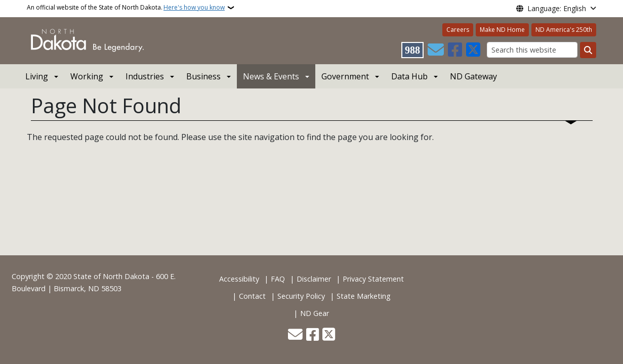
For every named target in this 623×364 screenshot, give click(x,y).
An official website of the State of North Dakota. (126, 8)
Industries (145, 76)
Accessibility (239, 279)
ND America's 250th (564, 30)
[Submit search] (588, 50)
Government (345, 76)
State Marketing (364, 296)
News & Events (271, 76)
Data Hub (409, 76)
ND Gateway (473, 76)
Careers (458, 30)
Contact (252, 296)
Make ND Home (502, 30)
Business (203, 76)
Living (37, 76)
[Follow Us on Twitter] (473, 50)
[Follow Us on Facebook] (455, 50)
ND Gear (315, 313)
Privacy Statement (373, 279)
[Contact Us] (436, 50)
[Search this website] (532, 50)
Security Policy (301, 296)
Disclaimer (314, 279)
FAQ (278, 279)
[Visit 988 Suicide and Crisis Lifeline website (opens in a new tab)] (412, 50)
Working (87, 76)
